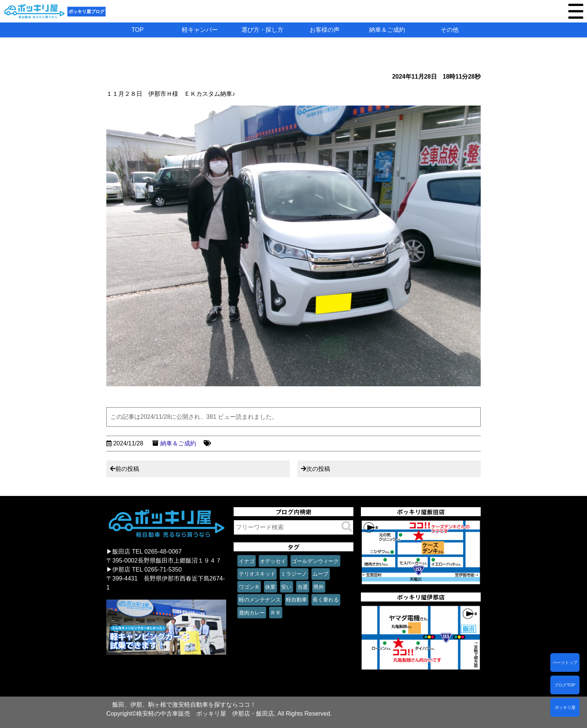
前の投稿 (127, 469)
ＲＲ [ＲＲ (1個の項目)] (276, 613)
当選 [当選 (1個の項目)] (302, 587)
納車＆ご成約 (387, 30)
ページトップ (565, 662)
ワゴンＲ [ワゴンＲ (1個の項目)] (249, 587)
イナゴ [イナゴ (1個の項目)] (247, 561)
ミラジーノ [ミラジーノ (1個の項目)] (294, 574)
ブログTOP (565, 685)
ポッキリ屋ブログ (86, 12)
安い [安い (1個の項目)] (286, 587)
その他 (450, 30)
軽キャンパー (200, 30)
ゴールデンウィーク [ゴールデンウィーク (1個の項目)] (315, 561)
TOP (138, 30)
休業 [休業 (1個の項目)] (270, 587)
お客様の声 (325, 30)
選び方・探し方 (262, 30)
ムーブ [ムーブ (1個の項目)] (320, 574)
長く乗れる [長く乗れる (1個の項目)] (326, 600)
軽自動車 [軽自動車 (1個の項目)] (296, 600)
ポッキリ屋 (565, 707)
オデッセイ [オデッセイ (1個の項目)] (273, 561)
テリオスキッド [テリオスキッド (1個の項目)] (257, 574)
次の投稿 (318, 469)
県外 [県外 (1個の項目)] (319, 587)
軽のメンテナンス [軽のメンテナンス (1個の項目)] (260, 600)
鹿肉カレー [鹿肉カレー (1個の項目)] (252, 613)
